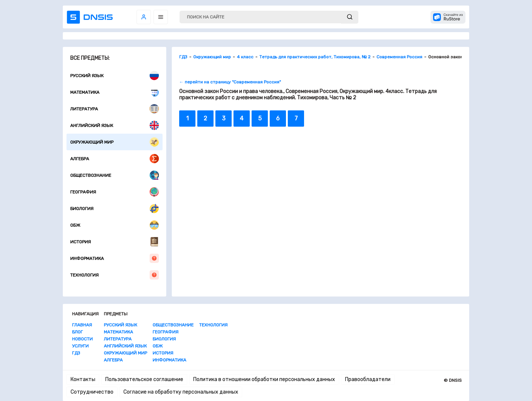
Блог (77, 332)
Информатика (115, 258)
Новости (82, 339)
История (115, 242)
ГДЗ (76, 353)
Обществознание (115, 175)
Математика (115, 92)
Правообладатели (368, 379)
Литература (115, 109)
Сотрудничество (92, 392)
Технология (115, 275)
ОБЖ (115, 225)
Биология (115, 208)
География (115, 192)
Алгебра (115, 159)
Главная (82, 325)
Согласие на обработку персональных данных (181, 392)
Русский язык (115, 76)
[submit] (350, 17)
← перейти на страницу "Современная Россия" (230, 82)
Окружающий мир (115, 142)
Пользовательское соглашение (144, 379)
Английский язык (115, 125)
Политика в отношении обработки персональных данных (264, 379)
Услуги (80, 346)
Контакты (83, 379)
